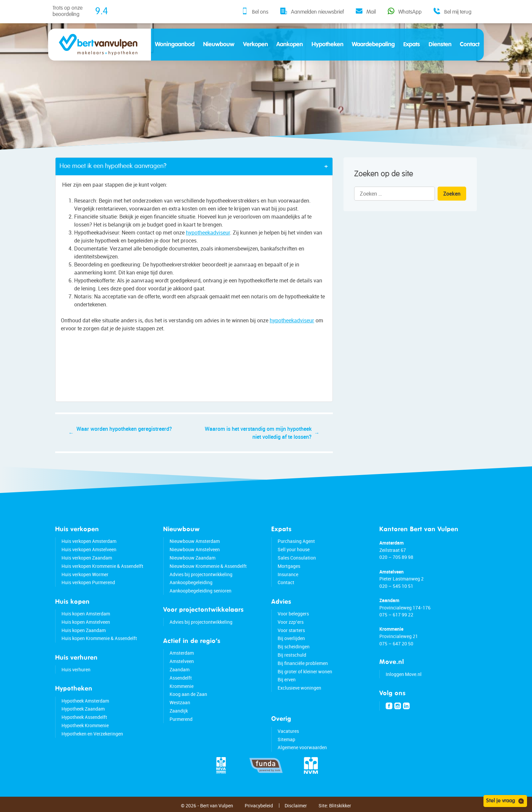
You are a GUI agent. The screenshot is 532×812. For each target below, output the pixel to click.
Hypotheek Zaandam (83, 709)
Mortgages (289, 566)
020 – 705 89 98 (396, 557)
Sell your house (294, 549)
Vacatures (288, 731)
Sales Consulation (297, 558)
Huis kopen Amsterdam (86, 614)
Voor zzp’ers (291, 622)
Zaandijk (179, 711)
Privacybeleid (259, 806)
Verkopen (256, 45)
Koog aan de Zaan (188, 694)
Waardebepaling (373, 45)
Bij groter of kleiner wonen (305, 671)
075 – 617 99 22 (396, 615)
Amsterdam (182, 653)
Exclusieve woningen (299, 688)
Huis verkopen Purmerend (88, 582)
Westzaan (180, 702)
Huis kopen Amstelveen (86, 622)
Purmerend (181, 719)
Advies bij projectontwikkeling (201, 574)
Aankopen (290, 45)
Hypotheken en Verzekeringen (92, 734)
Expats (412, 45)
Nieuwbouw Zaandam (193, 558)
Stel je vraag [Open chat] (505, 801)
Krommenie (182, 686)
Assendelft (181, 678)
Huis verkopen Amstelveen (89, 549)
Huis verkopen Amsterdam (89, 541)
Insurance (288, 574)
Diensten (440, 45)
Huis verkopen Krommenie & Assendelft (102, 566)
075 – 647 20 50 (396, 644)
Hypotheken (328, 45)
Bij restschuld (292, 655)
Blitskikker (340, 806)
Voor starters (291, 630)
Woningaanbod (175, 45)
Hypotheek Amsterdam (85, 701)
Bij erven (287, 679)
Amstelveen (182, 661)
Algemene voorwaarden (302, 747)
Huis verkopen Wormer (85, 574)
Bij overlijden (291, 638)
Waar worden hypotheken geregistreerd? (124, 429)
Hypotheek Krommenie (85, 725)
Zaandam (180, 669)
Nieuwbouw (219, 45)
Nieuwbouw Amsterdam (195, 541)
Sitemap (286, 739)
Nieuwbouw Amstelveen (195, 549)
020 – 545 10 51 (396, 586)
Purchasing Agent (296, 541)
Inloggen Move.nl (404, 674)
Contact (470, 45)
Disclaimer (296, 806)
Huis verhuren (76, 669)
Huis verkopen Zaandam (87, 558)
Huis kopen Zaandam (84, 630)
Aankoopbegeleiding (191, 582)
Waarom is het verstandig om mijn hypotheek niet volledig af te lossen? (258, 433)
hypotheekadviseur (208, 233)
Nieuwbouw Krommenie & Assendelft (208, 566)
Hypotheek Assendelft (84, 717)
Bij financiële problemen (303, 663)
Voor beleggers (293, 614)
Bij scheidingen (294, 647)
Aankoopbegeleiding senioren (200, 591)
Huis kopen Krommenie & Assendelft (99, 638)
